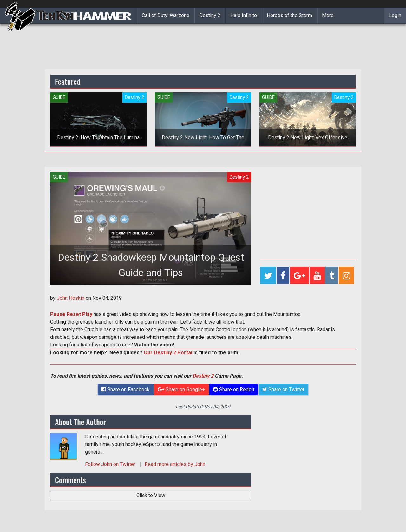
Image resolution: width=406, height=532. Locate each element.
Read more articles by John (175, 464)
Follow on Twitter (111, 464)
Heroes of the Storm (289, 15)
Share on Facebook (126, 389)
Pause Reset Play (71, 314)
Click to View (151, 495)
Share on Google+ (181, 389)
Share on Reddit (234, 389)
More (328, 15)
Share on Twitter (283, 389)
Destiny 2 (210, 15)
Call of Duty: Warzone (166, 15)
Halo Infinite (244, 15)
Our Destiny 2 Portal (168, 353)
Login (395, 15)
